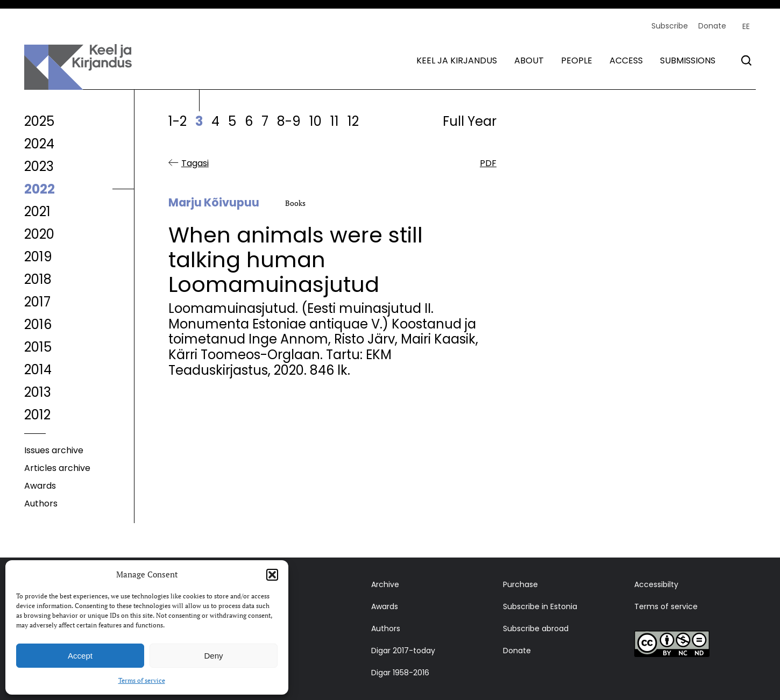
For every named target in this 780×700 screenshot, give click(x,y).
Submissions (688, 60)
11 (335, 121)
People (577, 60)
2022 (40, 189)
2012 (37, 415)
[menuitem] (746, 26)
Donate (712, 26)
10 (315, 121)
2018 (38, 279)
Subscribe (670, 26)
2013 (38, 392)
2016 (38, 324)
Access (626, 60)
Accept (80, 656)
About (529, 60)
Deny (213, 656)
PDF (488, 163)
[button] (272, 575)
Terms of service (142, 680)
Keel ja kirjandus (457, 60)
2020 (39, 234)
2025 (39, 121)
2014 (38, 370)
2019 (38, 257)
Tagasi (195, 163)
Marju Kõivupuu (214, 203)
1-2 (178, 121)
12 (353, 121)
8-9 (289, 121)
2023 (39, 166)
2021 (37, 212)
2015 (38, 347)
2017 (37, 302)
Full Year (470, 121)
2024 (39, 144)
